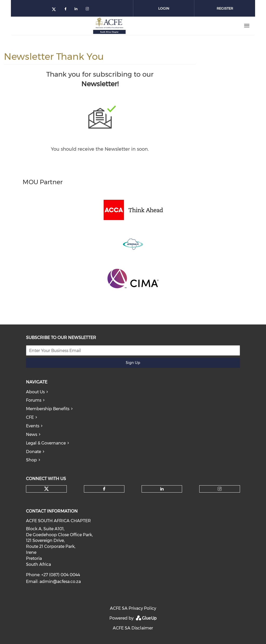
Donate (34, 452)
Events (33, 426)
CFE (30, 417)
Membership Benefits (48, 409)
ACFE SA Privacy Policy (133, 608)
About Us (35, 392)
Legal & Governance (46, 443)
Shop (31, 460)
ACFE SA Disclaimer (133, 628)
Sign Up (133, 363)
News (32, 434)
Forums (34, 400)
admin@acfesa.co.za (60, 582)
